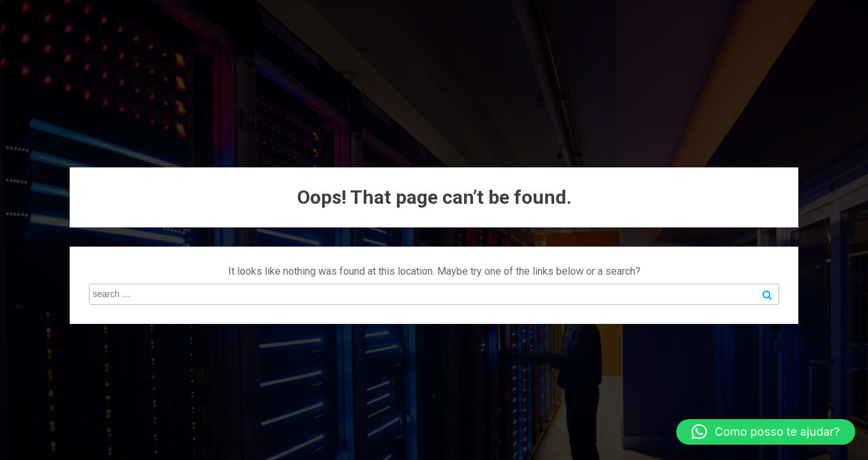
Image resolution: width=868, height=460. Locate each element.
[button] (766, 432)
